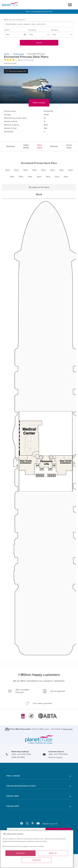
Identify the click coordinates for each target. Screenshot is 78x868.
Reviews (54, 146)
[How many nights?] (62, 35)
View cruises (39, 103)
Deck (8, 170)
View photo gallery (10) (16, 71)
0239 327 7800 (18, 757)
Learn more (68, 729)
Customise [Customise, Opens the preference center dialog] (37, 860)
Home (7, 54)
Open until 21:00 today (21, 754)
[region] (37, 849)
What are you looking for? (15, 20)
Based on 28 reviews (26, 60)
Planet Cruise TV (50, 824)
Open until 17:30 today (58, 754)
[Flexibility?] (39, 35)
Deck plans (40, 146)
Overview (10, 146)
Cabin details (26, 146)
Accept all (20, 853)
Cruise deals (69, 146)
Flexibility (32, 30)
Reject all (53, 853)
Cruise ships (19, 54)
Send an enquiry (56, 757)
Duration (55, 30)
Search (39, 43)
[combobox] (39, 24)
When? (7, 30)
